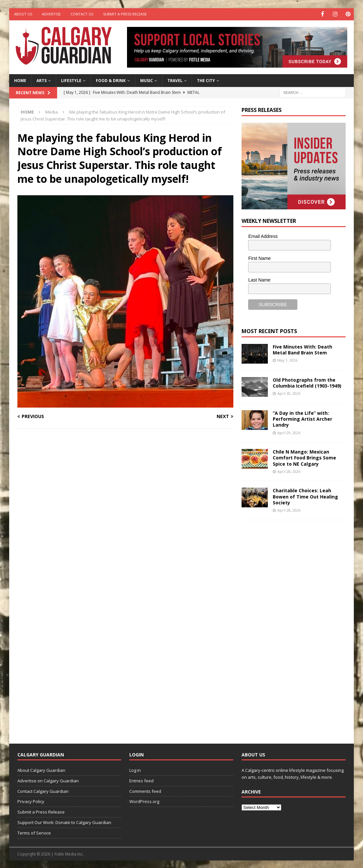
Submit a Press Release (125, 14)
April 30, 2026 (289, 393)
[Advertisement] (291, 626)
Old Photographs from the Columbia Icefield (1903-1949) (307, 382)
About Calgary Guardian (41, 770)
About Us (23, 14)
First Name (259, 258)
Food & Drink (111, 80)
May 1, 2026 (287, 360)
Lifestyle (71, 80)
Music (147, 80)
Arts (42, 80)
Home (20, 80)
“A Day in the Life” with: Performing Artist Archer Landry (302, 419)
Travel (175, 80)
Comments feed (145, 791)
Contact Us (82, 14)
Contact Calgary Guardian (43, 791)
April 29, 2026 (289, 432)
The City (206, 80)
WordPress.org (144, 801)
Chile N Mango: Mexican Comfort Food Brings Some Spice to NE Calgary (304, 457)
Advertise (51, 14)
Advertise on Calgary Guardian (48, 780)
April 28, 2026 (289, 471)
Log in (135, 770)
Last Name (259, 280)
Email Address (263, 236)
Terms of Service (34, 832)
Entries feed (141, 780)
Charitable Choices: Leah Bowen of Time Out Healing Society (305, 496)
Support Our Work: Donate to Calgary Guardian (64, 822)
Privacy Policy (31, 801)
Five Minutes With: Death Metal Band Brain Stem (302, 349)
